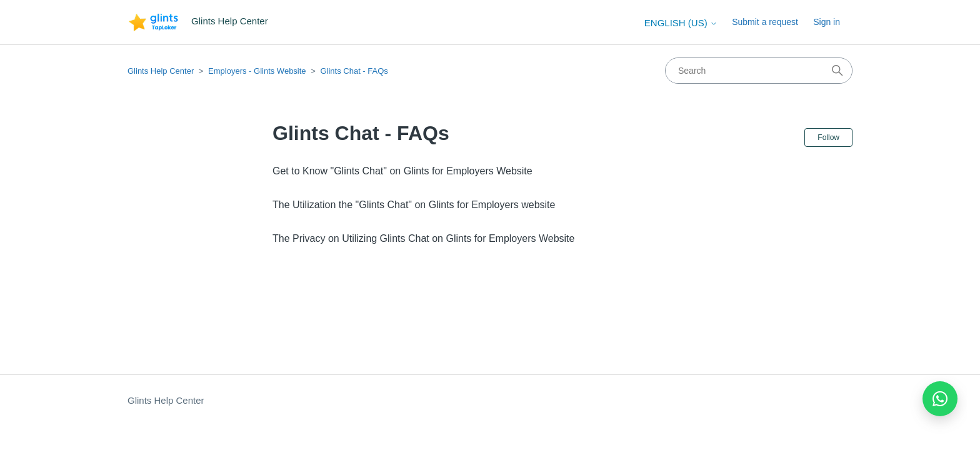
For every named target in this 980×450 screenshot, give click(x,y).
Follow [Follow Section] (828, 137)
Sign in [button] (827, 22)
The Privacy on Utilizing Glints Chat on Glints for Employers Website (423, 238)
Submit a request (765, 22)
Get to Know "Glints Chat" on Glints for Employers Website (402, 171)
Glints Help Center (161, 71)
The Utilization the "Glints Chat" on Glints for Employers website (414, 205)
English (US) (681, 23)
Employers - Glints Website (257, 71)
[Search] (759, 71)
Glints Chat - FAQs (354, 71)
